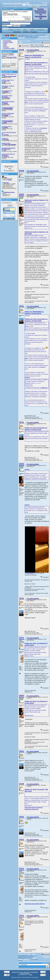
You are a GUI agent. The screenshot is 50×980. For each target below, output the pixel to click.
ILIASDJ (6, 128)
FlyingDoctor (7, 98)
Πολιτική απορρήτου (25, 973)
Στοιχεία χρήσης (7, 52)
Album (24, 30)
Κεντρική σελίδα (8, 42)
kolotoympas (21, 38)
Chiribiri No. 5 (5, 138)
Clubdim (12, 10)
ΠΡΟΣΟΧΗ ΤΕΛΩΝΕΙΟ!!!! (8, 108)
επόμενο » (47, 957)
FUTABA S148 (44, 128)
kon (5, 82)
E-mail (37, 6)
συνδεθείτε (25, 12)
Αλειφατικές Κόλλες (6, 143)
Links (5, 45)
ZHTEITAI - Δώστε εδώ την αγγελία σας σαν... (8, 81)
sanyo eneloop (33, 38)
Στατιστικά (5, 174)
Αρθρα (5, 44)
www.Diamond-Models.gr (7, 121)
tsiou (5, 150)
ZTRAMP (6, 116)
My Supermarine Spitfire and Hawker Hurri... (8, 155)
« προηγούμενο (39, 39)
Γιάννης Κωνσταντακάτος (10, 76)
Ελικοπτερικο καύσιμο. (7, 127)
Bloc (31, 975)
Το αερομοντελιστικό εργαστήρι (27, 956)
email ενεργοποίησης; (13, 14)
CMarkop (6, 104)
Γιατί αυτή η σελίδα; (9, 48)
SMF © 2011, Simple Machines (31, 972)
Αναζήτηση (40, 30)
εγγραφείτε (5, 13)
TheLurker (6, 140)
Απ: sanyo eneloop (33, 50)
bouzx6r (22, 49)
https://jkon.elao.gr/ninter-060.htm (35, 904)
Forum (17, 30)
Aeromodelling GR (23, 35)
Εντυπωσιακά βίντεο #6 (7, 91)
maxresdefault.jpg (29, 573)
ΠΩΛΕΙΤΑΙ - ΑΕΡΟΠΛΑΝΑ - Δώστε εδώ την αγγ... (8, 114)
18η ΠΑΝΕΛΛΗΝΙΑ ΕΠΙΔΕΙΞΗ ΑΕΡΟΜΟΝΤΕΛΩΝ (9, 149)
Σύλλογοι (6, 47)
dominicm (6, 135)
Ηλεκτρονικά (28, 36)
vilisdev (6, 87)
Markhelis (6, 92)
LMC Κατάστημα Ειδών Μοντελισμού (7, 96)
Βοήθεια (32, 30)
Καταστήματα (7, 41)
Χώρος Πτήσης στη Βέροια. (8, 86)
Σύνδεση (25, 32)
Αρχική (10, 30)
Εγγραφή (33, 32)
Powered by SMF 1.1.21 (17, 972)
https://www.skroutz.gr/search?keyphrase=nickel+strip (34, 808)
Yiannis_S (6, 156)
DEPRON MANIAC (8, 109)
